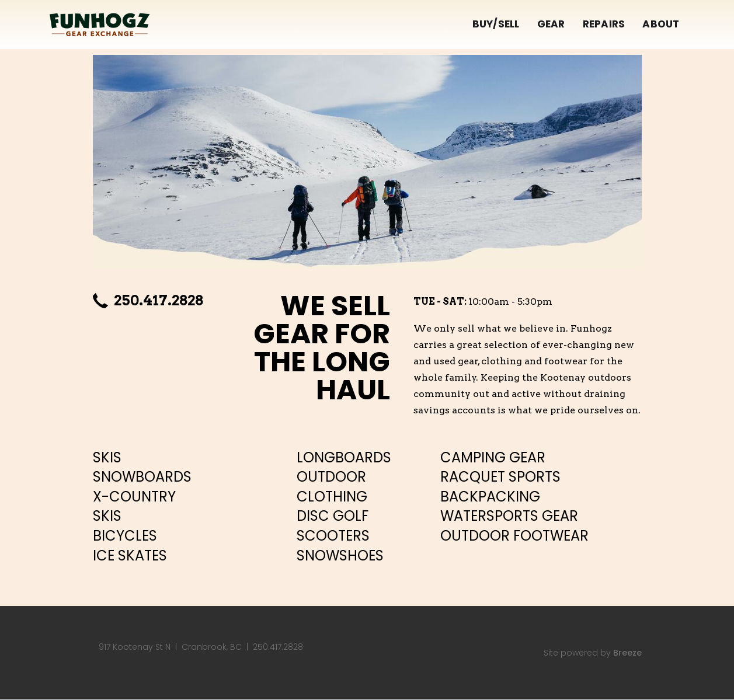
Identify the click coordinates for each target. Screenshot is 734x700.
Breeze (627, 653)
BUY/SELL (496, 24)
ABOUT (661, 24)
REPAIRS (604, 24)
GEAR (551, 24)
